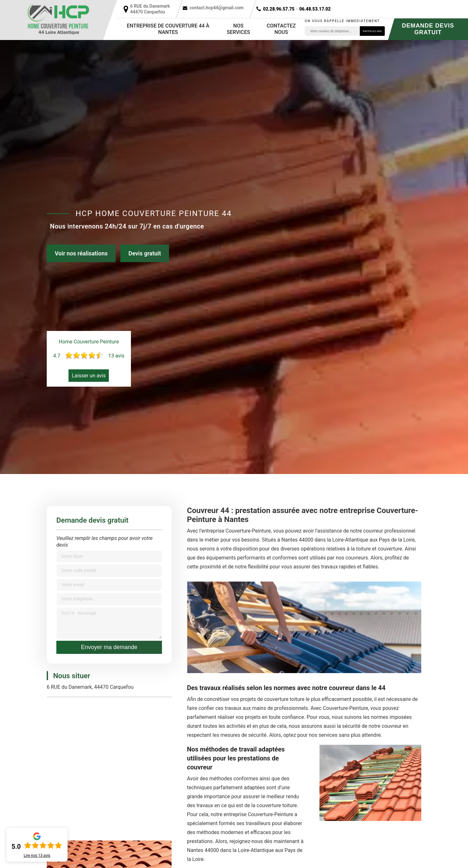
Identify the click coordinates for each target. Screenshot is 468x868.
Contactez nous (281, 29)
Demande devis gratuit (428, 29)
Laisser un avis (89, 376)
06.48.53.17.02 (315, 9)
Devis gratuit (145, 253)
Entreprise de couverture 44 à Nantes (168, 29)
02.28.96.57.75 (279, 9)
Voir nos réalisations (81, 253)
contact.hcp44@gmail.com (217, 8)
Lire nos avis (37, 856)
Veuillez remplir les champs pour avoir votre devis (105, 542)
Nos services (238, 29)
